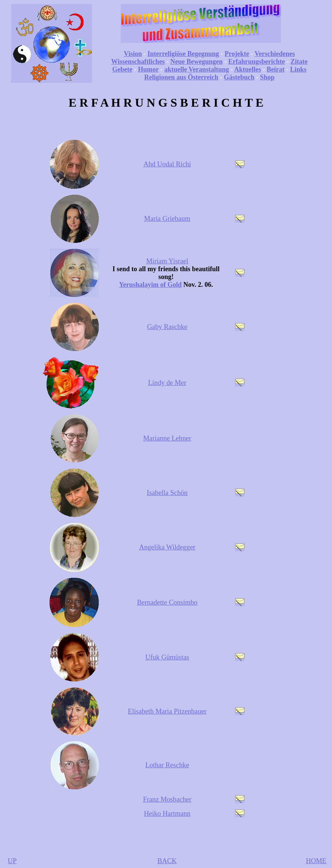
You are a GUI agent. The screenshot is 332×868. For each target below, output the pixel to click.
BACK (167, 861)
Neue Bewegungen (197, 62)
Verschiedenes (275, 54)
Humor (148, 69)
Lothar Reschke (167, 765)
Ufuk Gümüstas (167, 657)
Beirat (276, 69)
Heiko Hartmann (167, 813)
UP (12, 861)
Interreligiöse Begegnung (183, 54)
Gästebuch (239, 77)
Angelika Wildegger (167, 547)
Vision (133, 54)
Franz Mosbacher (167, 799)
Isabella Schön (167, 493)
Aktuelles (248, 69)
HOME (316, 861)
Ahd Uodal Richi (167, 164)
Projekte (237, 54)
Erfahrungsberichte (257, 62)
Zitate (299, 62)
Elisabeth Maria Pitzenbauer (167, 711)
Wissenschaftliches (138, 62)
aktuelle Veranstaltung (197, 69)
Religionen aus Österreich (181, 77)
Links (298, 69)
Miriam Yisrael (167, 261)
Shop (267, 77)
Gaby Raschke (167, 327)
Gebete (122, 69)
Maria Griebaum (167, 218)
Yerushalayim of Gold (150, 285)
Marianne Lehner (167, 438)
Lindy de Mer (167, 383)
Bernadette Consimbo (167, 602)
